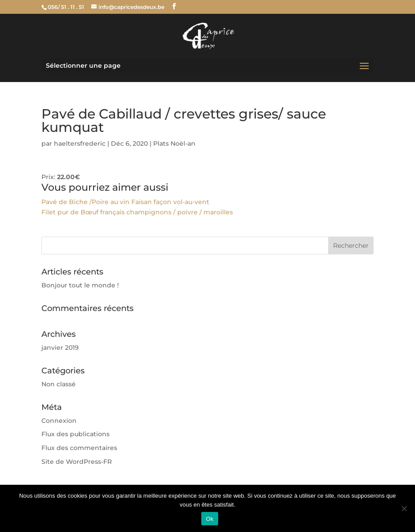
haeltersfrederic (80, 143)
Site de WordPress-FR (77, 462)
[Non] (404, 508)
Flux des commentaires (79, 448)
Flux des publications (75, 434)
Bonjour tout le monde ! (80, 285)
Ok (210, 519)
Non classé (59, 384)
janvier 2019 (60, 348)
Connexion (59, 421)
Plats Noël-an (174, 143)
